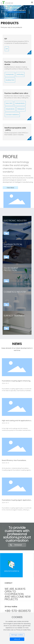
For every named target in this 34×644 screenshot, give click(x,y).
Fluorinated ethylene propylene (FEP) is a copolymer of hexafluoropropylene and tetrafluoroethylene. (17, 43)
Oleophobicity (10, 109)
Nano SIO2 (9, 103)
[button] (16, 18)
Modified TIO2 (10, 80)
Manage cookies (17, 635)
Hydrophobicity (20, 103)
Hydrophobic (10, 74)
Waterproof (21, 109)
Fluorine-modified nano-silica (16, 93)
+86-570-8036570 (18, 611)
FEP (6, 39)
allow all (17, 639)
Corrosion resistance (12, 115)
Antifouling (20, 74)
